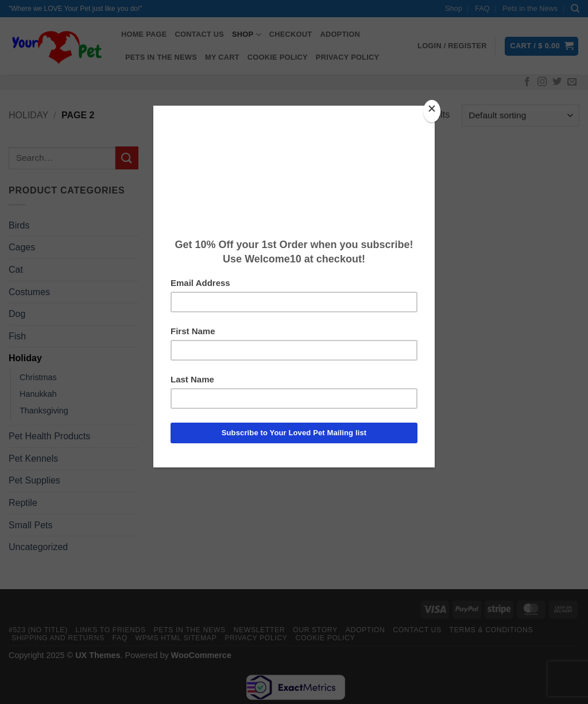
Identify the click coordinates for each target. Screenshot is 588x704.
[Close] (432, 111)
